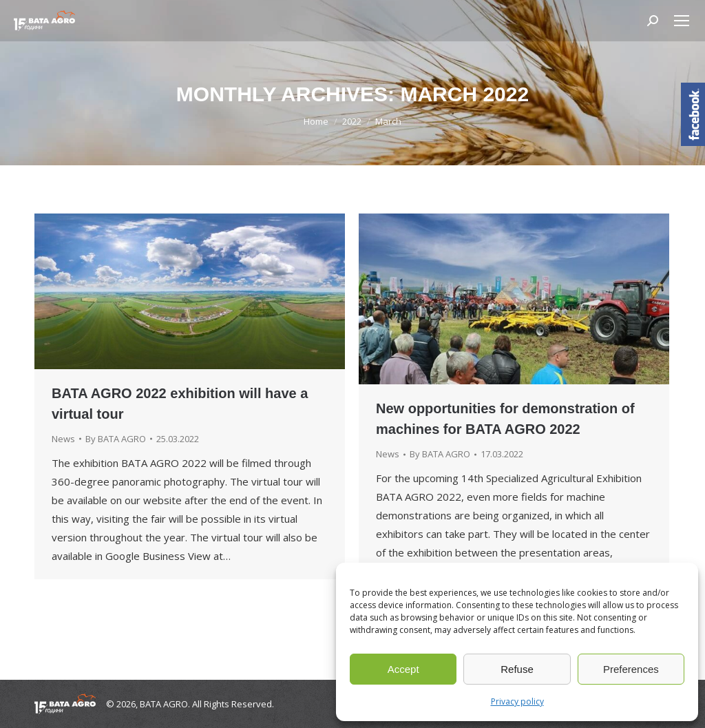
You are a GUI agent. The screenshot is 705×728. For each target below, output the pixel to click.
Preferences (631, 669)
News (63, 439)
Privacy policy (517, 701)
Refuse (517, 669)
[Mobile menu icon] (682, 21)
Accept (403, 669)
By (116, 439)
